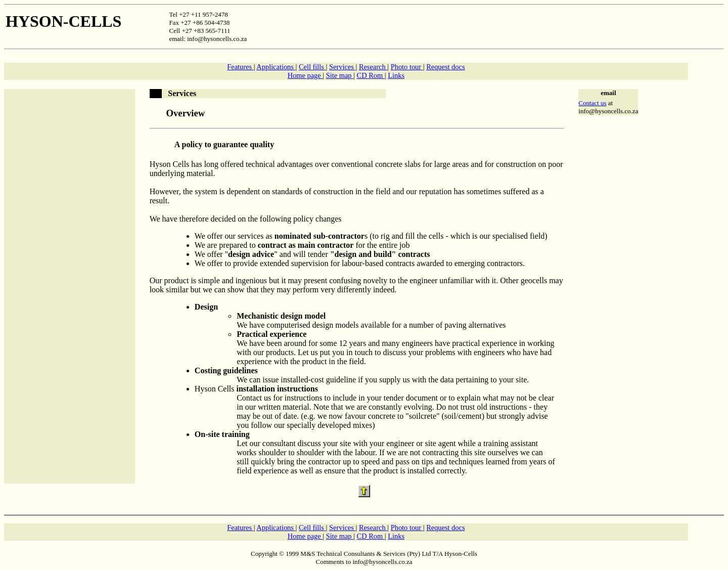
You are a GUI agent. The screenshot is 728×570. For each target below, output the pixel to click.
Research (373, 67)
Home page (305, 75)
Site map (340, 75)
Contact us (592, 103)
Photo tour (407, 67)
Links (396, 75)
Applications (276, 67)
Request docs (445, 67)
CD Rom (371, 75)
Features (240, 67)
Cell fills (312, 67)
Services (342, 67)
